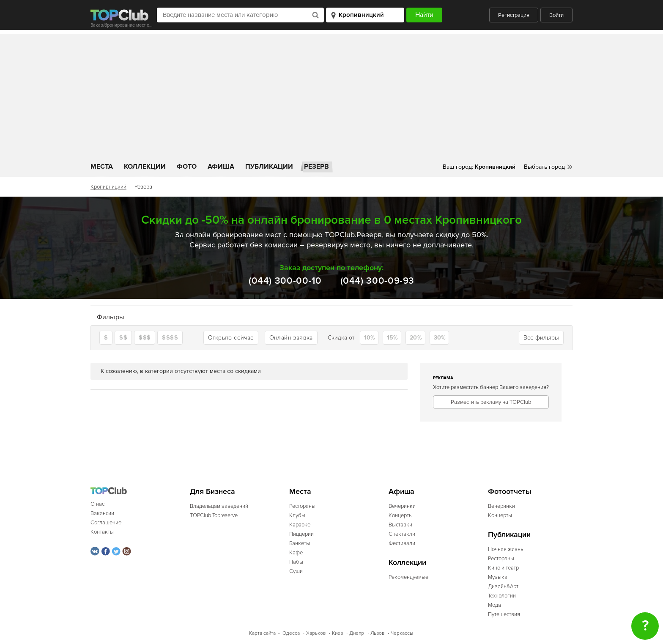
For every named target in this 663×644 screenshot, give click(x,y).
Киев (337, 633)
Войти (556, 15)
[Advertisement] (331, 93)
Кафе (296, 553)
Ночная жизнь (506, 549)
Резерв (316, 167)
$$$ (145, 338)
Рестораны (302, 506)
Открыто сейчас (231, 338)
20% (416, 338)
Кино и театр (503, 568)
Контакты (102, 532)
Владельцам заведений (219, 506)
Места (102, 167)
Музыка (498, 577)
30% (440, 338)
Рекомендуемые (408, 577)
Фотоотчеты (510, 492)
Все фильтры (541, 338)
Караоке (300, 525)
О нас (97, 504)
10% (370, 338)
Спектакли (402, 534)
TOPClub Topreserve (214, 515)
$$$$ (170, 338)
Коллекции (145, 167)
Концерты (401, 515)
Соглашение (106, 523)
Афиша (221, 167)
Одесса (291, 633)
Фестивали (402, 543)
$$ (123, 338)
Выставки (400, 525)
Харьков (316, 633)
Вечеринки (402, 506)
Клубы (297, 515)
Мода (495, 605)
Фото (187, 167)
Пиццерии (301, 534)
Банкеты (300, 543)
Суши (296, 571)
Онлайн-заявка (291, 338)
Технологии (502, 596)
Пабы (296, 562)
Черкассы (402, 633)
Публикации (269, 167)
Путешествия (504, 614)
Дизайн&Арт (503, 586)
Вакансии (102, 513)
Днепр (357, 633)
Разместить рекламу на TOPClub (491, 402)
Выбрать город (544, 167)
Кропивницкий (108, 187)
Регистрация (514, 15)
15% (392, 338)
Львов (377, 633)
